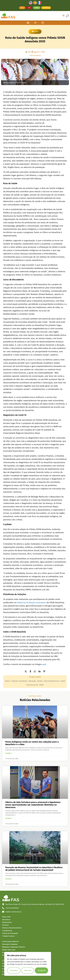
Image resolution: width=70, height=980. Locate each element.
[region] (28, 964)
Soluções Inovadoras (19, 681)
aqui (44, 664)
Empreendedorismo (51, 681)
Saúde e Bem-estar (9, 950)
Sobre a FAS (6, 917)
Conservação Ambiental (10, 941)
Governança (6, 920)
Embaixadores (7, 922)
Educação (32, 681)
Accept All (41, 970)
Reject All (28, 970)
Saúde (63, 681)
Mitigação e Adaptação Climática (14, 947)
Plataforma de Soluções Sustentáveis (31, 603)
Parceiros (5, 925)
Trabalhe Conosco (8, 936)
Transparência (7, 931)
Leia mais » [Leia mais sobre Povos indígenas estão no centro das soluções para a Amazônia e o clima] (9, 753)
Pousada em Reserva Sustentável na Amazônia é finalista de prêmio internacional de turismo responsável (34, 869)
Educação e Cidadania (10, 944)
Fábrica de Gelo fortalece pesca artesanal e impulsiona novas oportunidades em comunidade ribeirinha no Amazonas (33, 805)
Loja (29, 8)
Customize (14, 970)
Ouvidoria (46, 8)
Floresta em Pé (32, 685)
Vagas (37, 8)
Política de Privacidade (10, 933)
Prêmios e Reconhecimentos (12, 928)
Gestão (40, 681)
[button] (63, 16)
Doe (22, 8)
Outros (8, 681)
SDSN (36, 31)
